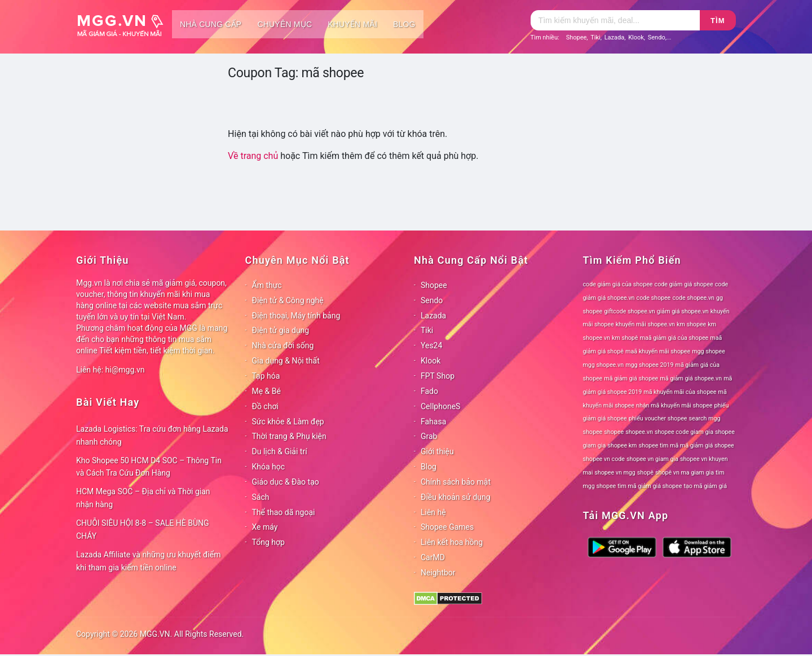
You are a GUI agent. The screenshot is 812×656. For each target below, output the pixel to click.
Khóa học (269, 467)
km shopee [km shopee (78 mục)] (691, 324)
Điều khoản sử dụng (456, 497)
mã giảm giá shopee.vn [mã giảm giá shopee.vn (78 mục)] (691, 378)
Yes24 (431, 345)
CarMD (433, 557)
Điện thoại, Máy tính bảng (296, 316)
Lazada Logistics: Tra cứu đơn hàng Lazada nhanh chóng (152, 435)
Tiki (595, 37)
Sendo (657, 37)
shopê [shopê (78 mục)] (645, 473)
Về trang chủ (253, 156)
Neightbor (438, 573)
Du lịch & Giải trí (280, 451)
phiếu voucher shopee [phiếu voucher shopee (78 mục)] (658, 418)
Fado (429, 391)
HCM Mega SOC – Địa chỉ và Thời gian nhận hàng (143, 498)
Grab (429, 436)
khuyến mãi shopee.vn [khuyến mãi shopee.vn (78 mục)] (645, 324)
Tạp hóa (266, 376)
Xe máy (265, 527)
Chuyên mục (284, 24)
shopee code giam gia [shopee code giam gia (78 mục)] (684, 432)
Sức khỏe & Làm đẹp (288, 422)
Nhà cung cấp (211, 24)
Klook (636, 37)
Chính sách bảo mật (456, 482)
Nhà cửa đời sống (283, 345)
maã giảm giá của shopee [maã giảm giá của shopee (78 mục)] (674, 338)
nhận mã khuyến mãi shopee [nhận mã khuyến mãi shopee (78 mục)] (674, 405)
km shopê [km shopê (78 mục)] (625, 338)
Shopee (577, 37)
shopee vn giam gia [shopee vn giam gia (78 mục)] (652, 459)
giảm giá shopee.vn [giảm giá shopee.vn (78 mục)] (683, 311)
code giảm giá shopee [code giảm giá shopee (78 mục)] (684, 284)
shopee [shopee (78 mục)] (614, 432)
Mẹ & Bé (266, 391)
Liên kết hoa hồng (452, 542)
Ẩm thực (267, 285)
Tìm (718, 21)
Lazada (615, 37)
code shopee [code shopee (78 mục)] (654, 298)
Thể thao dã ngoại (284, 512)
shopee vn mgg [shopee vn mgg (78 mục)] (615, 473)
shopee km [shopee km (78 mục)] (622, 446)
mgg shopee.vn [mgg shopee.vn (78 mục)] (604, 365)
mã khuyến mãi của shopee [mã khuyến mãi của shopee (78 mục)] (680, 392)
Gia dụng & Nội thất (286, 361)
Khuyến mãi (352, 24)
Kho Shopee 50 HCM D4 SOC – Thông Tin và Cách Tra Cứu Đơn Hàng (149, 467)
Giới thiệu (437, 451)
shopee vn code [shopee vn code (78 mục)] (604, 459)
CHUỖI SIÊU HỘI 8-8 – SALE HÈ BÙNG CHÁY (143, 529)
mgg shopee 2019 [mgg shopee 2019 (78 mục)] (649, 365)
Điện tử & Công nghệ (288, 300)
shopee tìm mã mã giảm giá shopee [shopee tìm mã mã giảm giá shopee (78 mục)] (687, 446)
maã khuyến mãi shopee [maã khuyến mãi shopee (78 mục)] (658, 351)
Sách (261, 497)
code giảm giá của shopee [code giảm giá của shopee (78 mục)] (618, 284)
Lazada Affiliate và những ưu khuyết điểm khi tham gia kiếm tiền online (148, 561)
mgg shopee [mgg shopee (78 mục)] (709, 351)
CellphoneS (440, 406)
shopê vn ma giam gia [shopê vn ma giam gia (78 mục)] (685, 473)
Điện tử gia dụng (281, 330)
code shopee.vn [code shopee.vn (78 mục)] (693, 298)
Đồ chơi (265, 406)
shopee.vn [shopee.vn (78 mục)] (639, 432)
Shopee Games (447, 527)
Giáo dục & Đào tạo (286, 482)
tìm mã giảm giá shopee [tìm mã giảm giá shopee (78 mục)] (650, 486)
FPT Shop (438, 376)
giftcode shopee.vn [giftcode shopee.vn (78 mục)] (629, 311)
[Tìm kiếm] (615, 20)
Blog (404, 24)
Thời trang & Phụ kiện (289, 436)
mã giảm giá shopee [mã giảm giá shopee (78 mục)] (631, 378)
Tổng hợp (268, 542)
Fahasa (433, 422)
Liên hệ (433, 512)
